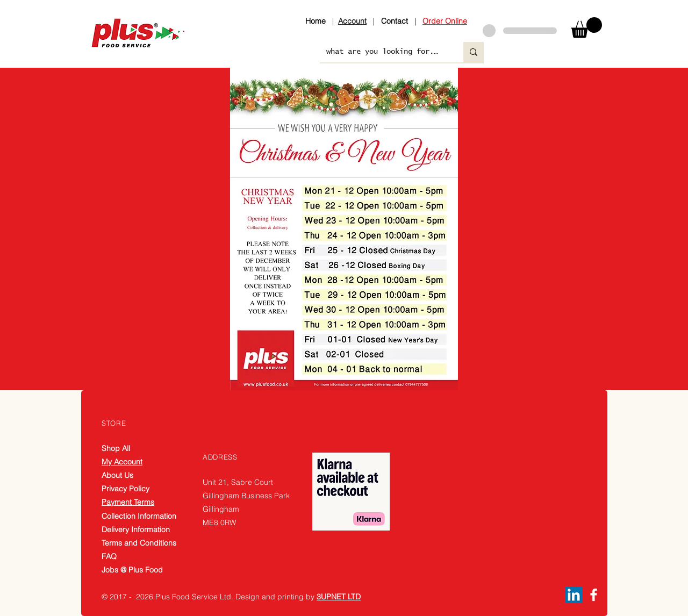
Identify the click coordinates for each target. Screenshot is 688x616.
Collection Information (139, 516)
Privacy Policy (126, 489)
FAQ (109, 556)
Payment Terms (128, 502)
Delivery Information (136, 529)
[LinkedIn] (574, 595)
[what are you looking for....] (384, 52)
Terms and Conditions (139, 543)
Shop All (116, 448)
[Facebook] (594, 595)
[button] (586, 28)
